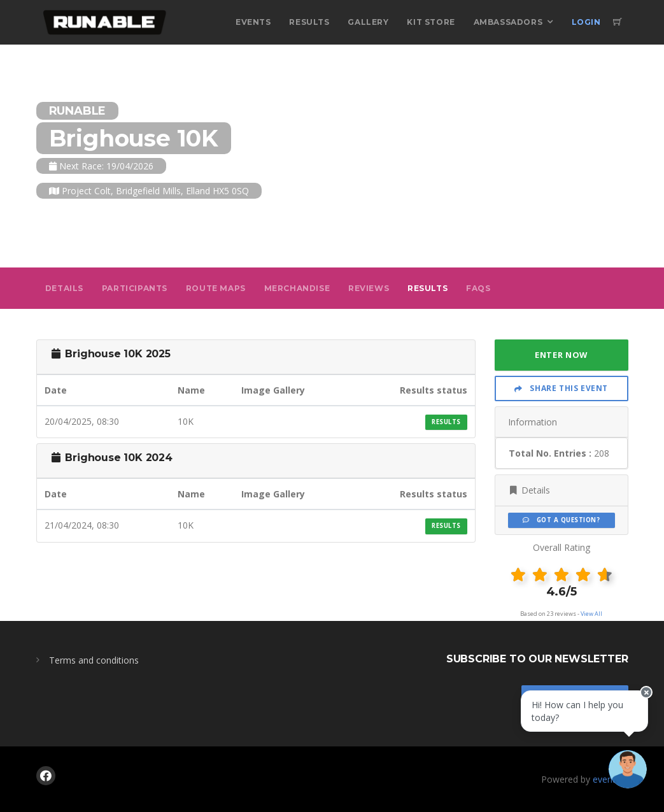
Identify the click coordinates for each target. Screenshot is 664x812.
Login (586, 22)
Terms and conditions (94, 660)
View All (591, 614)
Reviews (369, 288)
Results (309, 22)
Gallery (368, 22)
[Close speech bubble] (643, 702)
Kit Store (431, 22)
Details (64, 288)
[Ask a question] (626, 774)
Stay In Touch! (575, 700)
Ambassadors (508, 22)
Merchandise (297, 288)
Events (253, 22)
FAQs (478, 288)
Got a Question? (561, 520)
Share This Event (561, 388)
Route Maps (216, 288)
